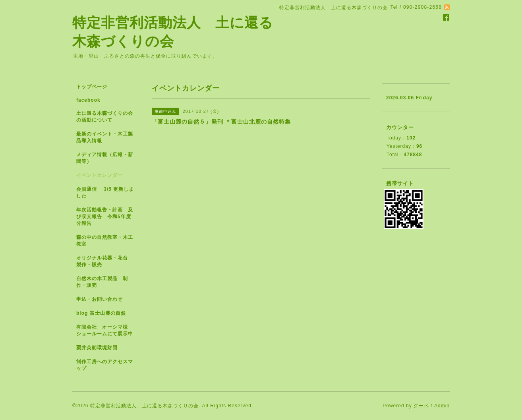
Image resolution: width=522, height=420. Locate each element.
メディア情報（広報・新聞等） (105, 158)
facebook (88, 100)
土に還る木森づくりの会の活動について (105, 117)
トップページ (92, 87)
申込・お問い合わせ (100, 299)
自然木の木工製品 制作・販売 (102, 282)
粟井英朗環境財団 (97, 348)
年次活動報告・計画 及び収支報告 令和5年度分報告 (105, 217)
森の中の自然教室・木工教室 (105, 241)
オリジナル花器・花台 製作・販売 (105, 261)
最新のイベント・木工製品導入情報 (105, 137)
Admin (442, 406)
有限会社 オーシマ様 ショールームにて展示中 (108, 330)
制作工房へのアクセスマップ (105, 365)
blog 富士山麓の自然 (101, 313)
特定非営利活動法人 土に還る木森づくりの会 (144, 406)
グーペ (421, 406)
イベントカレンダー (100, 175)
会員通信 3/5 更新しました (105, 193)
